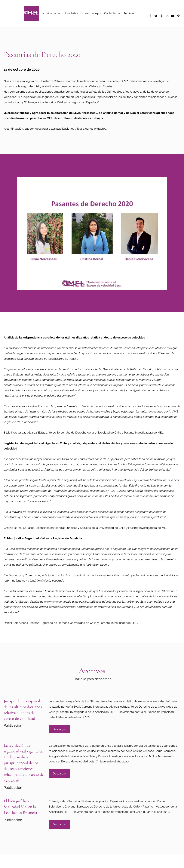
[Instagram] (161, 16)
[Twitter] (156, 16)
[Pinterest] (178, 16)
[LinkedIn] (167, 16)
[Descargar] (59, 729)
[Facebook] (150, 16)
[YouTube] (173, 16)
